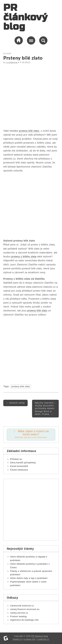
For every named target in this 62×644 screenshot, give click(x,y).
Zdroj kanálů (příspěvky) (23, 463)
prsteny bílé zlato (29, 131)
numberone (12, 62)
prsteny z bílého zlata (24, 257)
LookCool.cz (43, 639)
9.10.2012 (25, 62)
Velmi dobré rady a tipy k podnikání (29, 578)
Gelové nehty (15, 403)
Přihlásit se (16, 459)
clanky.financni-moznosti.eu (25, 609)
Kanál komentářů (19, 466)
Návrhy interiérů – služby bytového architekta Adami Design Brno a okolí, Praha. (45, 409)
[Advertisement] (31, 96)
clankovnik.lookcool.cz (22, 606)
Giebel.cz (17, 639)
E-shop (7, 53)
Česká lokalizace (19, 470)
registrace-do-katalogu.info (24, 620)
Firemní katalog (18, 616)
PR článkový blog (25, 17)
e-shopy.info (30, 639)
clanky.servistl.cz (19, 613)
